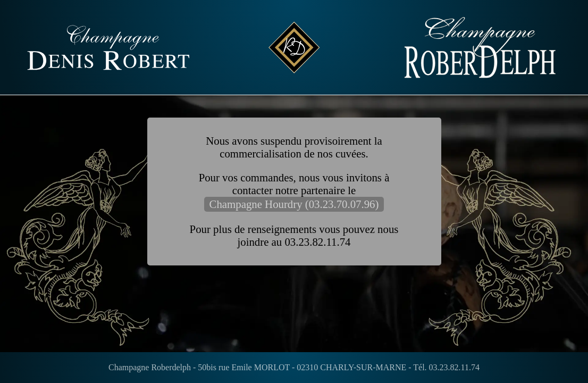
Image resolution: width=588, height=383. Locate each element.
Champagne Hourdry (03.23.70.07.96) (294, 204)
